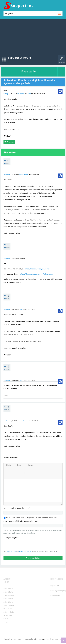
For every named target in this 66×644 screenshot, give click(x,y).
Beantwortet (7, 174)
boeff (29, 94)
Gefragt (6, 94)
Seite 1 (12, 589)
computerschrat (24, 174)
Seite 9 (12, 602)
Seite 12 (9, 609)
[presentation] (21, 545)
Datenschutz (55, 596)
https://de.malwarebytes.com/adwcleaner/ (37, 274)
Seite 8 (6, 602)
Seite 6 (6, 599)
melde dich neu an (25, 552)
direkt (6, 622)
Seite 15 (9, 615)
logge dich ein (11, 552)
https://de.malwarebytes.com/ (37, 269)
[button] (10, 465)
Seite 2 (6, 592)
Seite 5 (13, 595)
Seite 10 (7, 605)
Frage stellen (29, 72)
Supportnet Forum (19, 58)
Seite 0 (6, 589)
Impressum (55, 586)
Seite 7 (12, 599)
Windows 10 (21, 94)
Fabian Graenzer (40, 639)
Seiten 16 (7, 619)
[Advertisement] (33, 38)
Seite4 (7, 595)
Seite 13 (6, 612)
